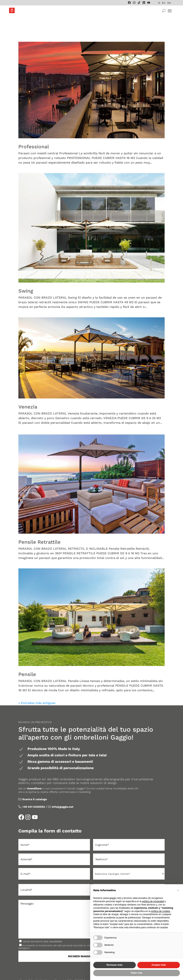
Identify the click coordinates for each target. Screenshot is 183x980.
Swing (26, 276)
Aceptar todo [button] (159, 965)
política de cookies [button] (161, 911)
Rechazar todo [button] (115, 965)
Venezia (28, 392)
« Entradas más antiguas (37, 688)
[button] (178, 890)
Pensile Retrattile (39, 527)
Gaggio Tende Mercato (53, 972)
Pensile (27, 659)
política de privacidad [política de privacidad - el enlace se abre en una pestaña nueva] (153, 901)
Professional (34, 132)
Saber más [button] (137, 973)
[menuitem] (159, 3)
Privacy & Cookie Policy (86, 972)
